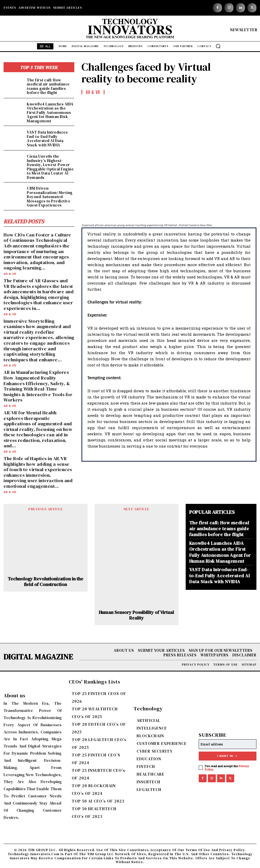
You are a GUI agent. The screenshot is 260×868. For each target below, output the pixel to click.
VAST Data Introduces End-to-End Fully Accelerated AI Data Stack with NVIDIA (47, 139)
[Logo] (130, 30)
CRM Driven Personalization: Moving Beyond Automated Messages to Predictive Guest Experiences (50, 197)
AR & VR (10, 274)
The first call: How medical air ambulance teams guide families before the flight (48, 86)
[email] (228, 744)
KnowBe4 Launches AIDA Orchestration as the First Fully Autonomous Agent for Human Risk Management (50, 112)
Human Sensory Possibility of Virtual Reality (136, 615)
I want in (227, 756)
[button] (218, 46)
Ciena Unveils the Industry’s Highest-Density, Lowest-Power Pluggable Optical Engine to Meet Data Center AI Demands (50, 167)
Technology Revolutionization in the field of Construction (45, 581)
